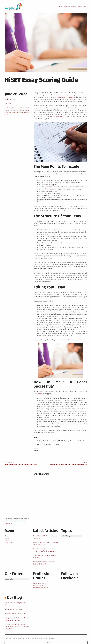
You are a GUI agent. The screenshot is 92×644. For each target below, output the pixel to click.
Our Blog (14, 597)
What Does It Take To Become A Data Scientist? (45, 556)
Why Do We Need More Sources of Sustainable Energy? (44, 563)
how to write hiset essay (21, 110)
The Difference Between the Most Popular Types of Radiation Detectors (45, 550)
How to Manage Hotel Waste (14, 609)
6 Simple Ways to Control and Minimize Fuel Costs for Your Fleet (17, 619)
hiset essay (8, 108)
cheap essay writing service (66, 97)
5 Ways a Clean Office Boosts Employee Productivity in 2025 (45, 544)
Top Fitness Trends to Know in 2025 (16, 614)
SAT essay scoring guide (12, 112)
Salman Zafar (11, 99)
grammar (49, 187)
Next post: (67, 463)
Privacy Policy (82, 7)
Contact (74, 7)
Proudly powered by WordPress (15, 638)
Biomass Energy (38, 586)
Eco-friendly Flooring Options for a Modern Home (16, 604)
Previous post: (25, 463)
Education (8, 104)
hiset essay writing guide (20, 108)
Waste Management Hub (41, 588)
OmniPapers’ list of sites (55, 116)
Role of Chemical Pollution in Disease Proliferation (45, 537)
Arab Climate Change (40, 583)
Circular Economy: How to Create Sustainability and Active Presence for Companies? (17, 627)
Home (61, 7)
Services (67, 7)
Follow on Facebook (69, 576)
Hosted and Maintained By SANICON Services (40, 638)
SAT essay (40, 394)
